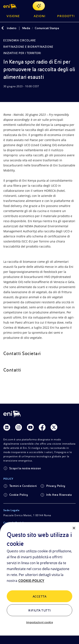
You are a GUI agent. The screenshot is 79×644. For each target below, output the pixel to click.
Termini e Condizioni (23, 486)
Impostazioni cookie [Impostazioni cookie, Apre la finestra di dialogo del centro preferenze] (39, 622)
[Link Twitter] (54, 427)
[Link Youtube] (30, 427)
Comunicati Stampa (47, 28)
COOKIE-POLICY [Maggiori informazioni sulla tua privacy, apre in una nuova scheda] (31, 581)
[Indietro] (3, 28)
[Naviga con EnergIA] (39, 6)
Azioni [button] (39, 16)
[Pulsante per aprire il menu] (73, 6)
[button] (10, 6)
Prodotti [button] (66, 16)
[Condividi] (16, 94)
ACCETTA (39, 596)
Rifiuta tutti (39, 610)
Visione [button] (13, 16)
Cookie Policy (19, 495)
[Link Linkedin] (7, 427)
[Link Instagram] (19, 427)
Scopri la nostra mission (25, 468)
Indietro (12, 28)
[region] (39, 583)
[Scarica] (6, 94)
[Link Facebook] (42, 427)
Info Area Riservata (59, 495)
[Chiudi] (74, 528)
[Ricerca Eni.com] (63, 6)
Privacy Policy (56, 486)
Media (26, 28)
